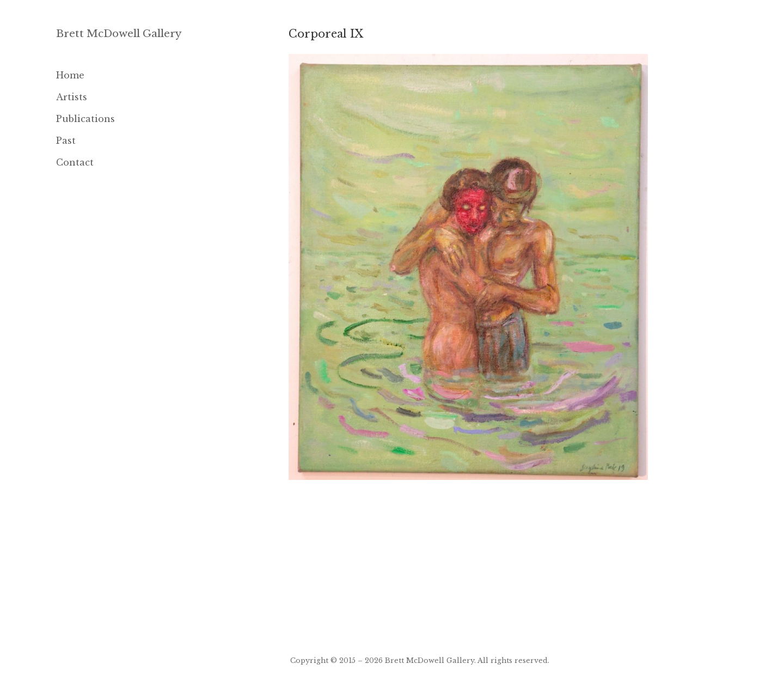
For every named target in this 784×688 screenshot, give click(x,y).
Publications (85, 119)
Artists (72, 97)
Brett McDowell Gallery (119, 34)
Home (70, 75)
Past (66, 141)
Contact (75, 162)
